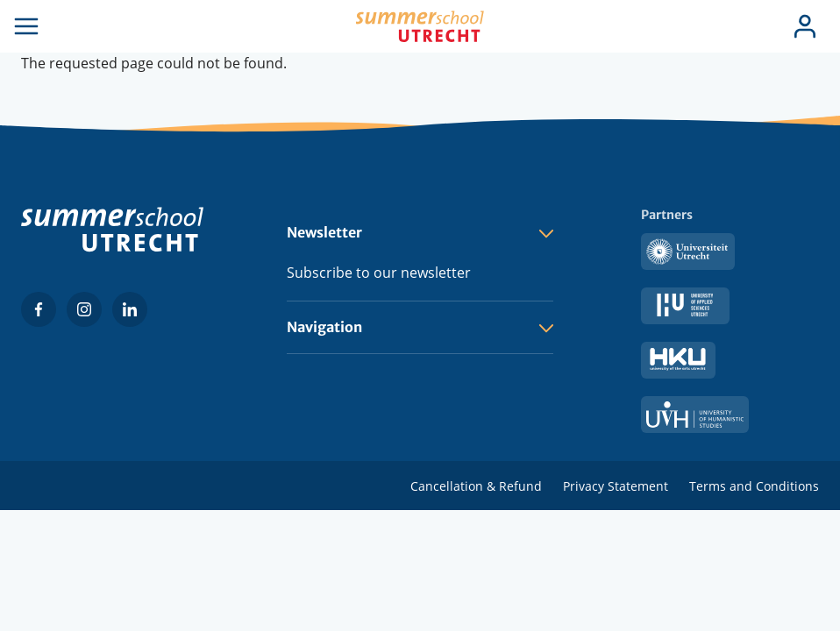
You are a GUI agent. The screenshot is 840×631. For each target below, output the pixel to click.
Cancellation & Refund (476, 486)
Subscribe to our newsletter (379, 273)
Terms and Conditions (754, 486)
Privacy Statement (616, 486)
